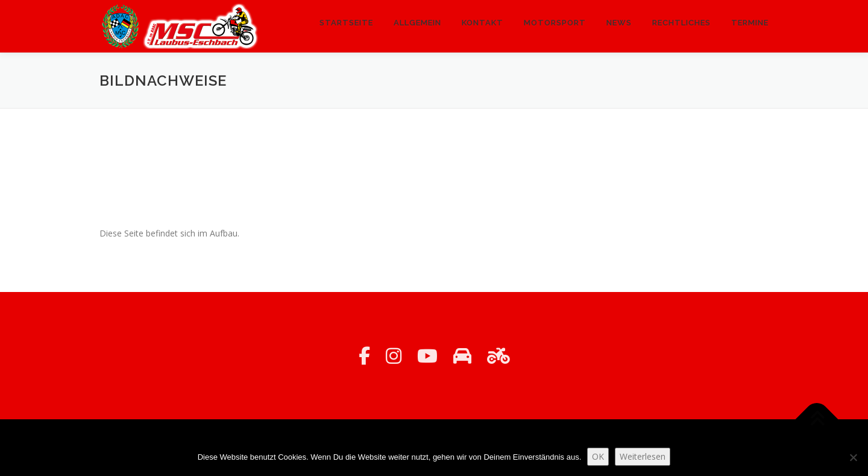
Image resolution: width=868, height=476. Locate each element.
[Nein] (853, 457)
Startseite (346, 23)
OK (598, 456)
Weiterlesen (643, 456)
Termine (750, 23)
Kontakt (483, 23)
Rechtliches (681, 23)
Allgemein (417, 23)
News (619, 23)
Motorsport (555, 23)
